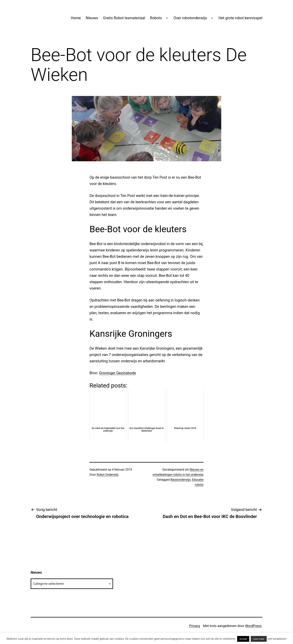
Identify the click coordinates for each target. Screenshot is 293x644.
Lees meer (259, 639)
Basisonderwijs (181, 480)
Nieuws (92, 18)
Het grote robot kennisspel (240, 18)
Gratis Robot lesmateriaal (124, 18)
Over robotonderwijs (190, 18)
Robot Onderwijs (108, 475)
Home (76, 18)
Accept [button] (243, 639)
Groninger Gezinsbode (117, 373)
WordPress (253, 626)
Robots (156, 18)
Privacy (195, 626)
